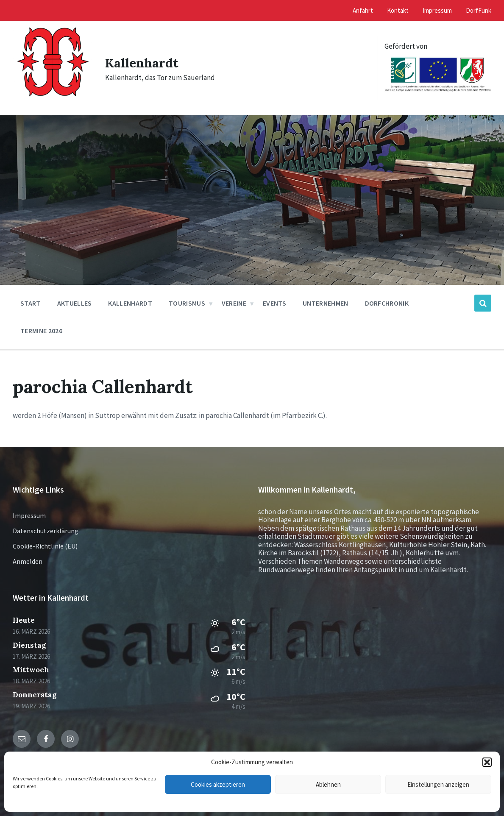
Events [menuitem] (274, 303)
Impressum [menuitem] (437, 10)
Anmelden (28, 561)
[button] (487, 762)
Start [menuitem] (31, 303)
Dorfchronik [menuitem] (387, 303)
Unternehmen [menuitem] (326, 303)
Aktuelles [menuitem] (75, 303)
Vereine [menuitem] (234, 303)
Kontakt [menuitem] (398, 10)
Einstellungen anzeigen (438, 784)
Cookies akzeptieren (218, 784)
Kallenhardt (142, 63)
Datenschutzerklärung (46, 531)
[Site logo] (53, 105)
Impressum (29, 515)
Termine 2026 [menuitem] (41, 331)
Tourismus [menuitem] (187, 303)
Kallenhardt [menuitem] (130, 303)
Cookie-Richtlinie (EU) (45, 546)
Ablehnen (328, 784)
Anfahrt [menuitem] (363, 10)
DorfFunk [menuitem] (479, 10)
